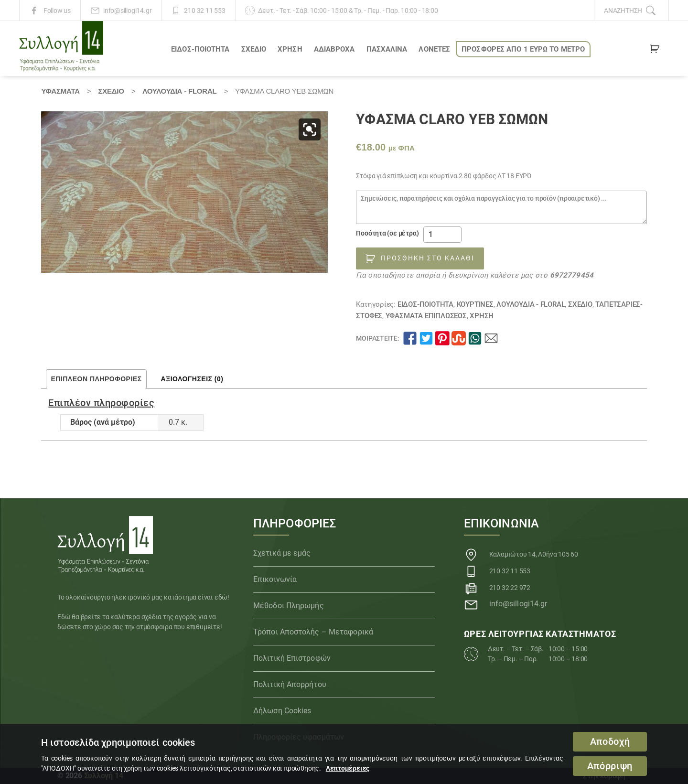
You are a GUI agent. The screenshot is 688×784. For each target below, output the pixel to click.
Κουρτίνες (475, 304)
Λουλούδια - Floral (179, 91)
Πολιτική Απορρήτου (290, 684)
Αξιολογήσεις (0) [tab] (192, 379)
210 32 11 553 (204, 11)
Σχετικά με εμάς (282, 553)
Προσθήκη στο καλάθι (428, 258)
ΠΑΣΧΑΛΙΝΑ (387, 49)
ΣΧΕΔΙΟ (254, 49)
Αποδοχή (610, 742)
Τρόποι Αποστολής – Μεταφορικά (313, 632)
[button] (310, 129)
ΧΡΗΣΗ (290, 49)
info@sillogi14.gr (127, 11)
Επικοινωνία (275, 579)
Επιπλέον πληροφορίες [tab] (96, 379)
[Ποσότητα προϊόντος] (442, 235)
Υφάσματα (60, 91)
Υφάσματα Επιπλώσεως (426, 316)
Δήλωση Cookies (282, 711)
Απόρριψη (610, 766)
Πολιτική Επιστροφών (292, 658)
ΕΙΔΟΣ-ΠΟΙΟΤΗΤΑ (200, 49)
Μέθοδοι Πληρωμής (289, 606)
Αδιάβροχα (334, 49)
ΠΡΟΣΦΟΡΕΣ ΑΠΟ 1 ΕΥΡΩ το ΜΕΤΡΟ (523, 49)
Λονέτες (434, 49)
